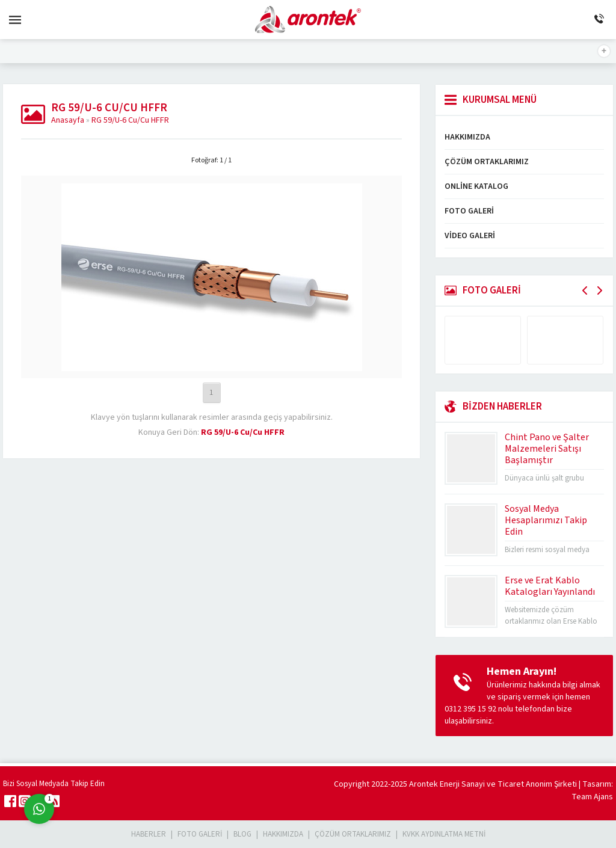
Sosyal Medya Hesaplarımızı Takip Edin (546, 520)
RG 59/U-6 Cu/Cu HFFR (130, 120)
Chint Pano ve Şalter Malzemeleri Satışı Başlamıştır (547, 449)
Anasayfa (68, 120)
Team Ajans (592, 797)
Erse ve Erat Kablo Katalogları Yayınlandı (550, 586)
